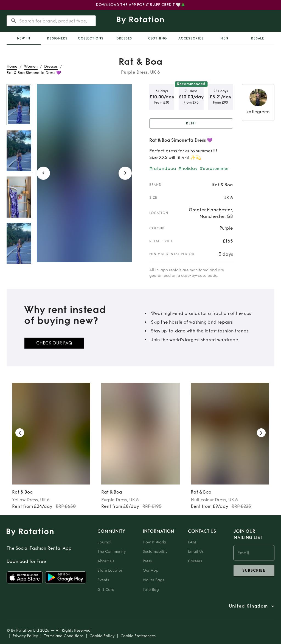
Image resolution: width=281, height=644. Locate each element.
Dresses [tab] (124, 38)
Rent (191, 123)
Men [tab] (224, 38)
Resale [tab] (258, 38)
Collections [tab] (91, 38)
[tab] (24, 38)
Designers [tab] (57, 38)
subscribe (254, 571)
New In (24, 38)
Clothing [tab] (158, 38)
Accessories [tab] (191, 38)
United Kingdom (248, 606)
